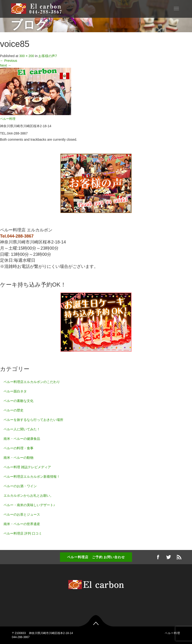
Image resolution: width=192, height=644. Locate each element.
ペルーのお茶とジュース (22, 514)
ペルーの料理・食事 (18, 448)
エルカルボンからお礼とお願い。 (28, 495)
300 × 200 (27, 56)
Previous (9, 61)
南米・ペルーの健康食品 (22, 439)
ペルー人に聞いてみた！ (22, 429)
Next (6, 65)
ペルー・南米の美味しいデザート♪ (29, 505)
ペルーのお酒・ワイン (20, 486)
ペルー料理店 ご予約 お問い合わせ (96, 557)
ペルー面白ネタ (15, 391)
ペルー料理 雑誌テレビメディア (27, 467)
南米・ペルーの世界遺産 (22, 524)
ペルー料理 (8, 119)
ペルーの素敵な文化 (18, 401)
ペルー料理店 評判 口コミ (23, 533)
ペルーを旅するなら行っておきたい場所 (33, 420)
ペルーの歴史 (14, 410)
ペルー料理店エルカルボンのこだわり (32, 382)
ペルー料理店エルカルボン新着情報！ (32, 477)
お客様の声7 (48, 56)
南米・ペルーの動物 (18, 458)
